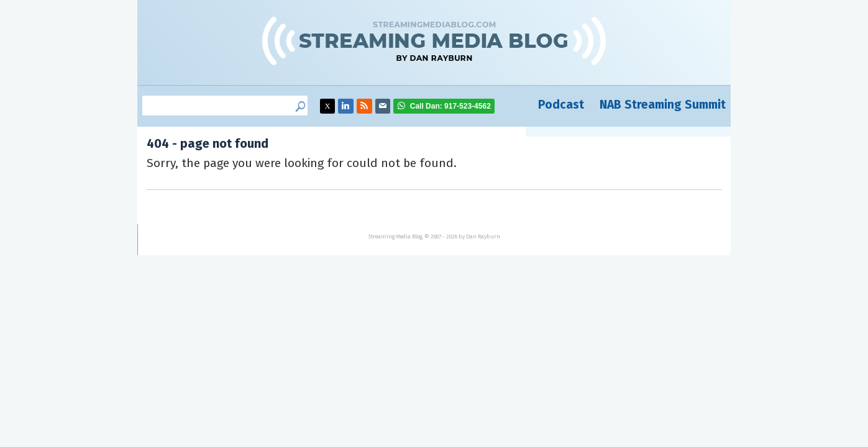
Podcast (561, 105)
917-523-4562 (450, 106)
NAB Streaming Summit (663, 105)
